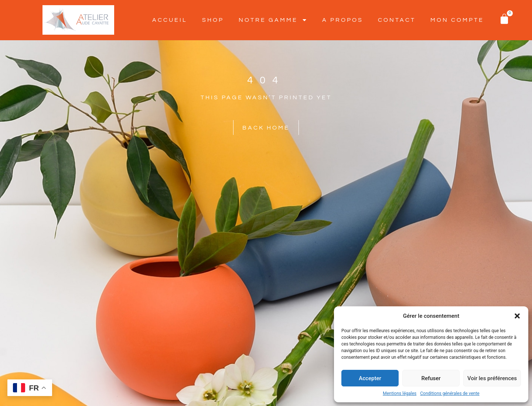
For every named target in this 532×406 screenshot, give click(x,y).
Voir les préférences (492, 378)
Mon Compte (457, 20)
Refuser (431, 378)
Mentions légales (400, 393)
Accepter (370, 378)
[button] (517, 316)
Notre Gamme (273, 20)
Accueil (170, 20)
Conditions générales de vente (450, 393)
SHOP (213, 20)
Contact (397, 20)
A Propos (343, 20)
